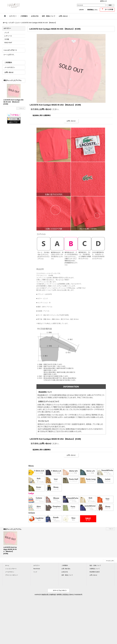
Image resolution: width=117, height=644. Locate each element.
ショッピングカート (11, 569)
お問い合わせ (9, 72)
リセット (22, 108)
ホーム (7, 565)
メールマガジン (10, 67)
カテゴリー (37, 565)
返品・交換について (95, 565)
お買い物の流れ (66, 569)
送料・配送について (67, 575)
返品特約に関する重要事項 (42, 115)
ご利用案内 (8, 62)
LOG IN (81, 10)
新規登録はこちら (92, 10)
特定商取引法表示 (95, 572)
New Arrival (37, 569)
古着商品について (95, 569)
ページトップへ (110, 561)
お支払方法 (65, 572)
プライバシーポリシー (12, 575)
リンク (35, 572)
